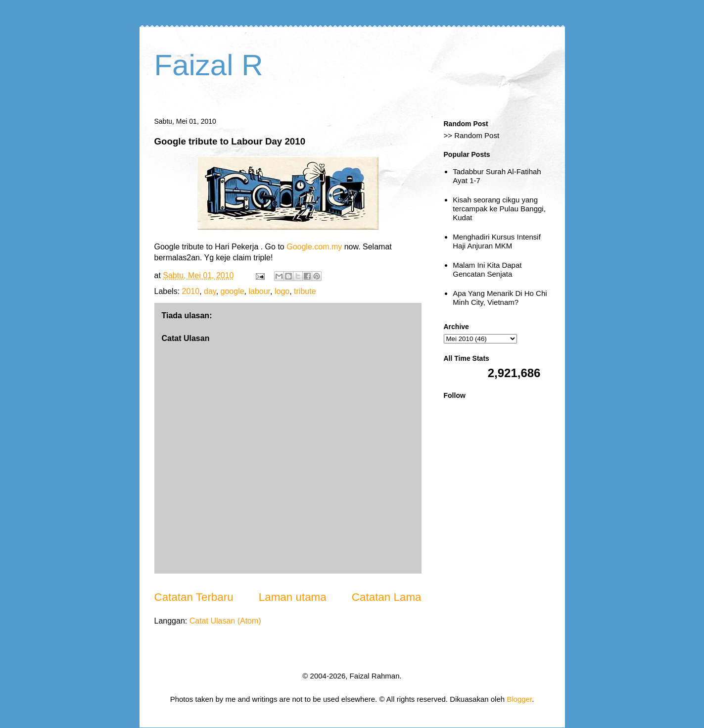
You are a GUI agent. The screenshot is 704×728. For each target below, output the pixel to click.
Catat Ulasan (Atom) (225, 621)
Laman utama (293, 597)
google (233, 291)
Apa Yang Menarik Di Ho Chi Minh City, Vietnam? (500, 298)
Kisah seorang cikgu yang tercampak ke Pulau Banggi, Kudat (499, 209)
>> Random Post (472, 135)
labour (259, 291)
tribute (305, 291)
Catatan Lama (387, 597)
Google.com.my (314, 247)
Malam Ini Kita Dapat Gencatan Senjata (487, 269)
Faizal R (209, 65)
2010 (191, 291)
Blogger (519, 699)
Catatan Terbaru (194, 597)
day (210, 291)
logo (282, 291)
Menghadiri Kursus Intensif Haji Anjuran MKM (497, 241)
